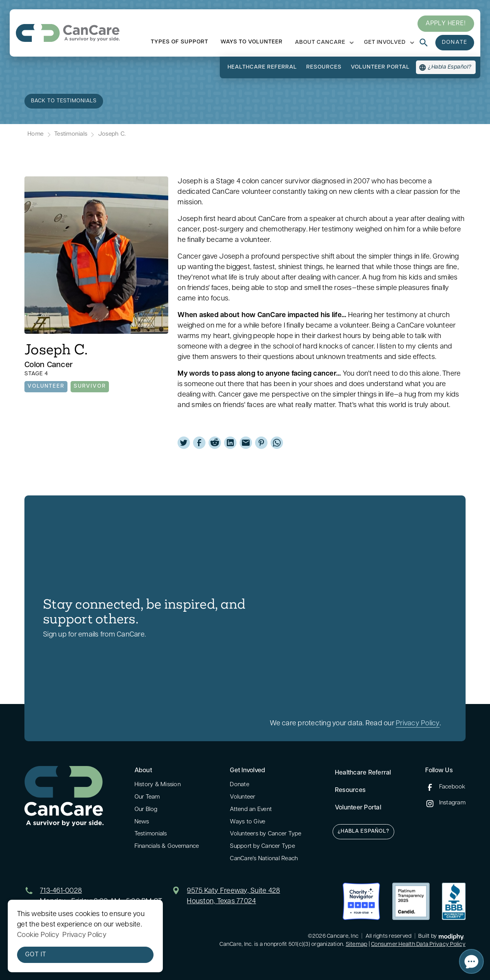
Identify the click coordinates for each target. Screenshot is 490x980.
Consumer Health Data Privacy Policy (418, 945)
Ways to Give (248, 822)
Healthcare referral (262, 67)
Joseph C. (112, 134)
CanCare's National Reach (264, 859)
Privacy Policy (418, 724)
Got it (36, 955)
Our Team (147, 797)
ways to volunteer (252, 42)
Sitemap (357, 945)
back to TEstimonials (64, 101)
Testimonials (71, 134)
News (142, 822)
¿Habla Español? (363, 831)
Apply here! (446, 24)
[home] (68, 33)
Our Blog (146, 810)
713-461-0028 (61, 891)
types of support (179, 42)
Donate (240, 785)
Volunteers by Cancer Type (266, 834)
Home (35, 134)
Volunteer (242, 797)
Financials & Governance (167, 846)
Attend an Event (251, 810)
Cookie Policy (38, 935)
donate (455, 42)
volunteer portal (380, 67)
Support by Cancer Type (262, 846)
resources (324, 67)
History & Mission (158, 785)
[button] (323, 43)
